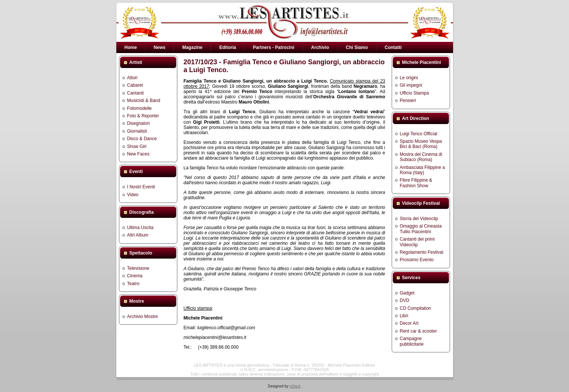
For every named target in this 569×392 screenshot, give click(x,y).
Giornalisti (137, 131)
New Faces (138, 154)
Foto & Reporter (143, 116)
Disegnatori (139, 123)
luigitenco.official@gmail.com (226, 328)
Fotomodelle (140, 108)
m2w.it (295, 386)
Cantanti (136, 93)
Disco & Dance (142, 139)
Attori (132, 78)
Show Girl (137, 146)
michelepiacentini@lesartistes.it (215, 337)
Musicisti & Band (144, 101)
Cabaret (135, 85)
